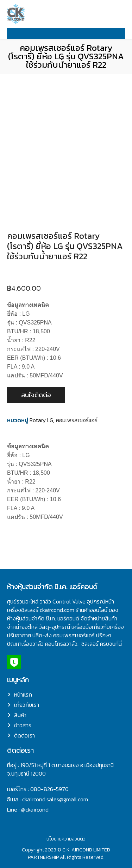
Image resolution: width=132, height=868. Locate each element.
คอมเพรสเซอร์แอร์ (77, 420)
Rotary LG (41, 420)
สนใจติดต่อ (36, 395)
